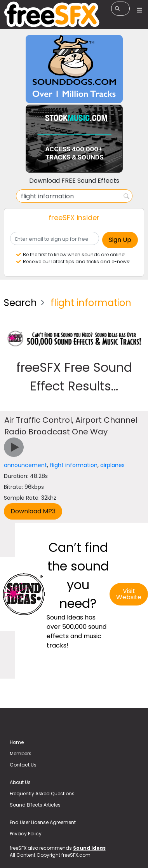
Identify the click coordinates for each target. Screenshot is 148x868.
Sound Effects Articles (35, 805)
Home (17, 742)
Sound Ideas (89, 848)
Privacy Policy (26, 834)
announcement (25, 465)
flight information (74, 465)
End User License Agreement (43, 822)
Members (21, 753)
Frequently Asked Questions (42, 794)
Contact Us (23, 765)
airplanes (112, 465)
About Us (20, 782)
